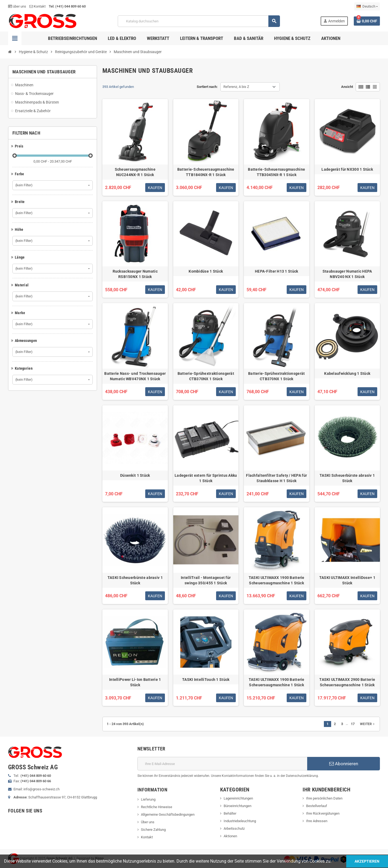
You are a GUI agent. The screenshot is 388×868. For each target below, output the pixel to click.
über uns (17, 6)
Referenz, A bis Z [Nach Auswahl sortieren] (236, 87)
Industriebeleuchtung (240, 821)
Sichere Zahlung (153, 830)
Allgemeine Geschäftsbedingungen (168, 814)
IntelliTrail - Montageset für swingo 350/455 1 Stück (206, 580)
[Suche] (199, 21)
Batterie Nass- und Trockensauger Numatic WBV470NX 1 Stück (135, 376)
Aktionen (230, 836)
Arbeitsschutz (234, 828)
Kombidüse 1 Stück (206, 271)
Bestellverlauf (317, 806)
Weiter (368, 724)
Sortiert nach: (207, 87)
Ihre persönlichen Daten (324, 798)
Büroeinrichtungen (238, 806)
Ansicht (347, 87)
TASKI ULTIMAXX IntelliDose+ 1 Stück (347, 580)
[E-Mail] (222, 764)
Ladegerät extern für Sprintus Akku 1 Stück (206, 478)
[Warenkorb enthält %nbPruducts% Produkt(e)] (367, 21)
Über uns (148, 822)
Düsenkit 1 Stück (135, 475)
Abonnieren (344, 764)
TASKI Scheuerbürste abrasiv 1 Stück (347, 478)
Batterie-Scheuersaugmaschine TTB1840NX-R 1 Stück (206, 172)
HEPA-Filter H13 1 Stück (276, 271)
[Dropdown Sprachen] (367, 6)
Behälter (230, 813)
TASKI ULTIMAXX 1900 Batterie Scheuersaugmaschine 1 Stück (277, 580)
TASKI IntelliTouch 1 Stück (206, 680)
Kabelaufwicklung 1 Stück (347, 373)
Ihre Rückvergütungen (323, 813)
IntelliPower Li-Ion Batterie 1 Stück (135, 682)
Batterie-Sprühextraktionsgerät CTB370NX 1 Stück (206, 376)
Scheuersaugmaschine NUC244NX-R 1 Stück (135, 172)
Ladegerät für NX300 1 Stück (347, 169)
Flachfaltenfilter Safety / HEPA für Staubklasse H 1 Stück (276, 478)
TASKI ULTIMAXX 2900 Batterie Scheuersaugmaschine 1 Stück (347, 682)
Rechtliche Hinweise (157, 807)
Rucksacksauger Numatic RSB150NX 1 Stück (135, 274)
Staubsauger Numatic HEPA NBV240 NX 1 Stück (347, 274)
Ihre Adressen (317, 821)
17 (353, 724)
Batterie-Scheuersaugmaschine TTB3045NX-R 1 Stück (276, 172)
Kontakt (37, 6)
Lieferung (148, 799)
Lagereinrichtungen (238, 798)
